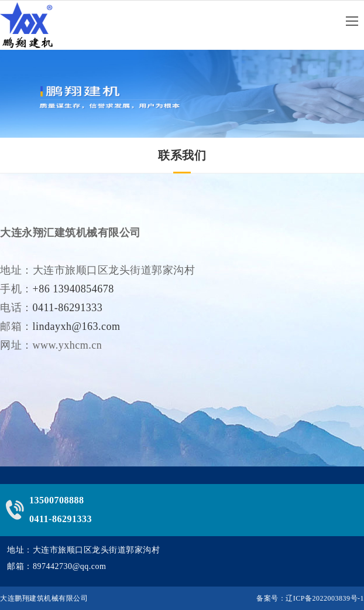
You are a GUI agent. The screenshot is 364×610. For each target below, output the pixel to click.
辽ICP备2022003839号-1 (325, 598)
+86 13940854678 (73, 292)
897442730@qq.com (70, 566)
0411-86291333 (68, 311)
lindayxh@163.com (77, 330)
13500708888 (57, 500)
